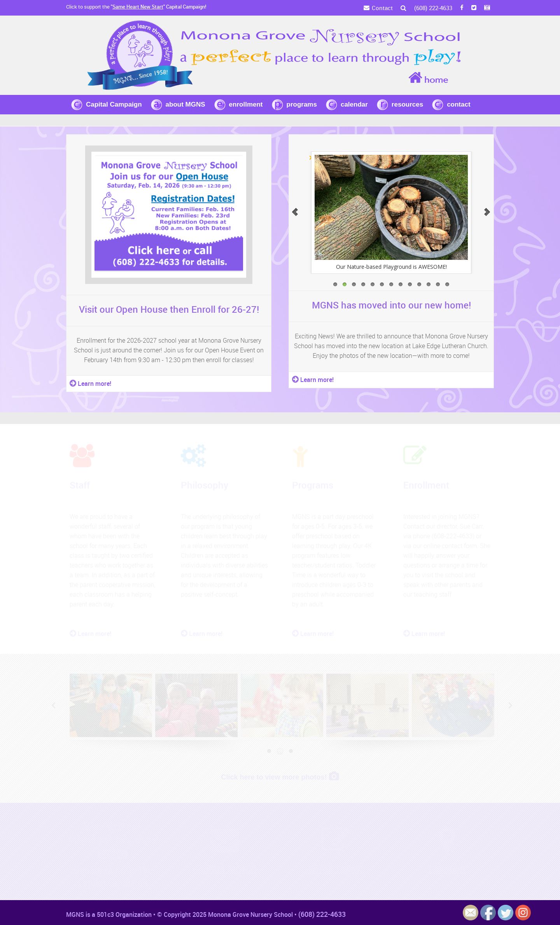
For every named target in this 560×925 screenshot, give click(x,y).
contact (458, 104)
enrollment (246, 104)
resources (407, 104)
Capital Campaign (114, 104)
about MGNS (185, 104)
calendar (354, 104)
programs (302, 104)
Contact (382, 8)
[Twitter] (474, 8)
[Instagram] (487, 8)
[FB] (462, 8)
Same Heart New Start (138, 7)
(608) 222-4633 (433, 8)
